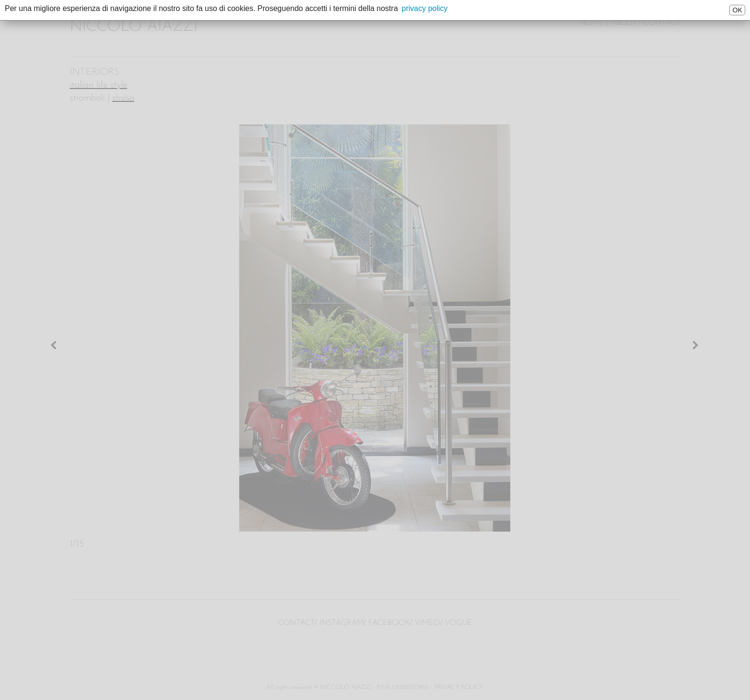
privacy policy (425, 8)
